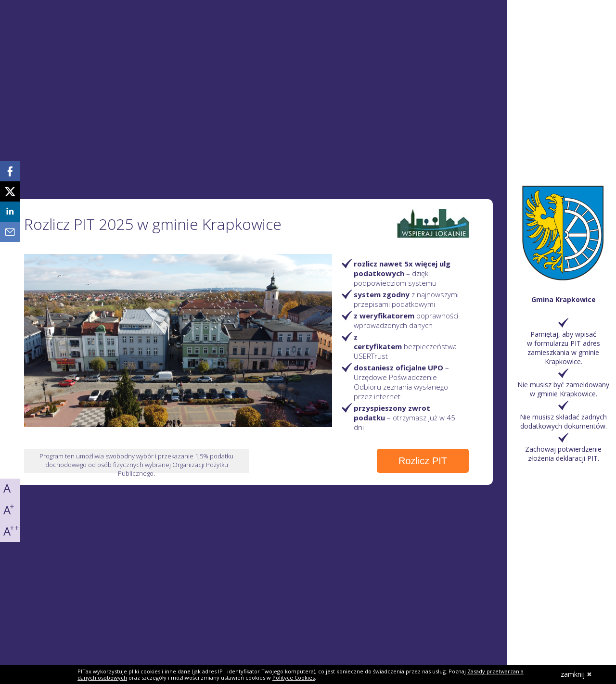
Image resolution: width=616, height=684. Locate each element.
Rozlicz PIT (423, 461)
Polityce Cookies (294, 678)
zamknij (576, 674)
